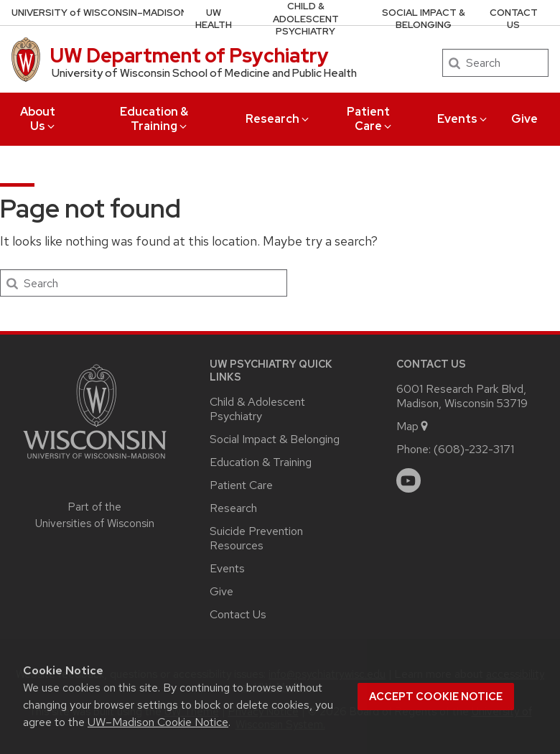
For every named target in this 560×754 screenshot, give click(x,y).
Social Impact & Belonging (424, 19)
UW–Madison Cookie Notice (158, 722)
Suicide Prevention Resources (256, 538)
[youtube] (409, 480)
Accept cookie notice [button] (436, 697)
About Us (38, 119)
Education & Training (154, 119)
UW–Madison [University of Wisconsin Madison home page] (99, 13)
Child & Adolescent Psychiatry (306, 19)
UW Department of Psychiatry (190, 55)
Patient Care (370, 119)
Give (524, 119)
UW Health (214, 19)
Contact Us (514, 19)
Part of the (95, 515)
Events (463, 119)
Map (413, 426)
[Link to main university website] (95, 461)
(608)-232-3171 (474, 449)
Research (278, 119)
